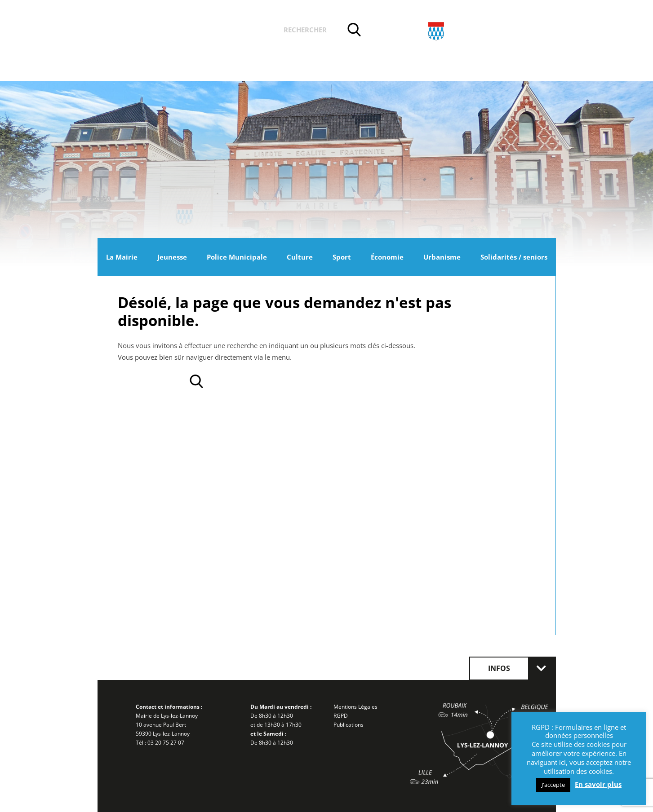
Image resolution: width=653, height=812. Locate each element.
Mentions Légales (355, 707)
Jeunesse (172, 257)
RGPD (341, 716)
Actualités (169, 31)
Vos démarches (236, 31)
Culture (300, 257)
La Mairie (122, 257)
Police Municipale (237, 257)
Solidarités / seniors (514, 257)
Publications (349, 725)
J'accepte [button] (553, 785)
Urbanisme (442, 257)
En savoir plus (598, 784)
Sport (342, 257)
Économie (387, 257)
